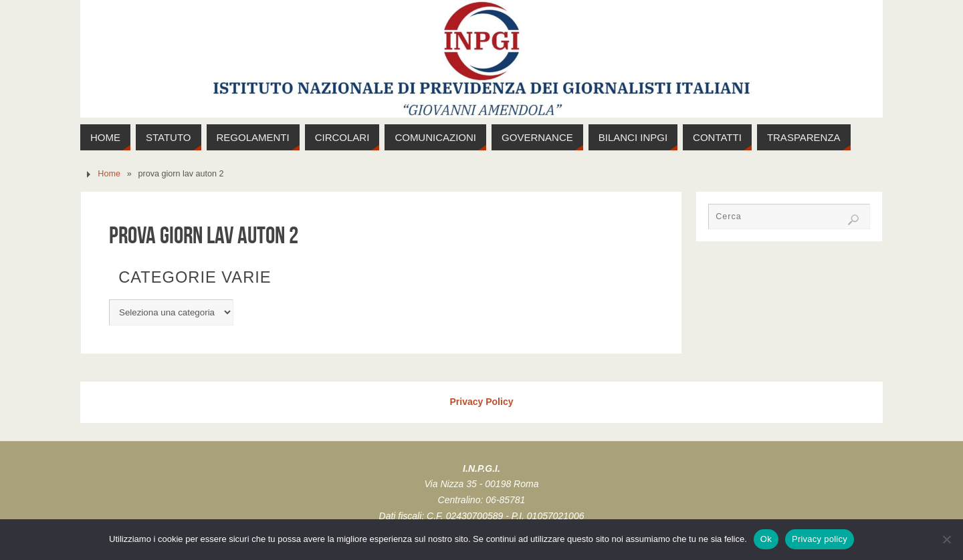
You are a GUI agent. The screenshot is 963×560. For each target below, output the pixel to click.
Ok (766, 539)
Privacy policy (820, 539)
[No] (946, 539)
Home (109, 174)
